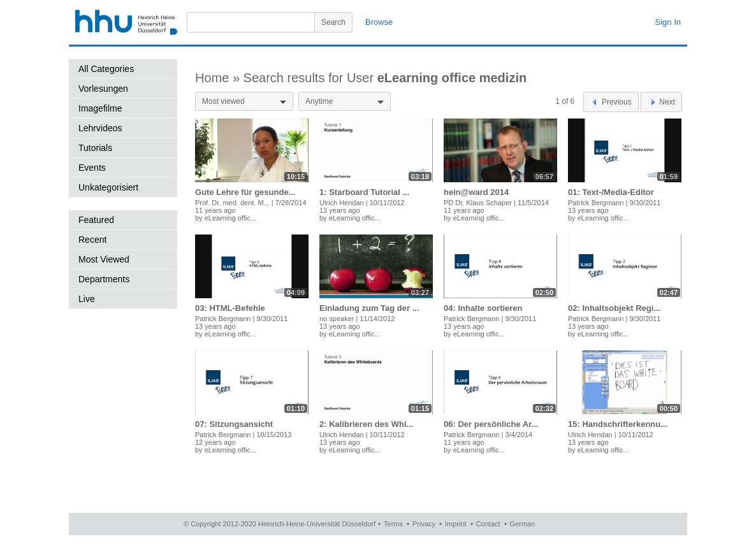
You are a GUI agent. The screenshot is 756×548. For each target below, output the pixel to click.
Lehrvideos (100, 128)
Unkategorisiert (108, 187)
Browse (379, 22)
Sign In (668, 22)
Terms (393, 524)
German (523, 524)
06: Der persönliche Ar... (491, 424)
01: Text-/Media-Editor (611, 192)
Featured (96, 220)
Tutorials (95, 148)
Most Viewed (104, 259)
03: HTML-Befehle (230, 308)
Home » (219, 78)
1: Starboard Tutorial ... (364, 192)
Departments (104, 279)
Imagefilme (100, 108)
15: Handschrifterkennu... (618, 424)
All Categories (106, 69)
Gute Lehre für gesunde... (245, 192)
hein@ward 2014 (476, 192)
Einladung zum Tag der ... (369, 308)
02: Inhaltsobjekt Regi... (614, 308)
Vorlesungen (103, 89)
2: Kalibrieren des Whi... (366, 424)
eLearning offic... (230, 218)
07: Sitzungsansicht (234, 424)
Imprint (456, 524)
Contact (488, 524)
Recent (92, 240)
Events (92, 168)
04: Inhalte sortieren (483, 308)
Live (87, 299)
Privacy (424, 524)
